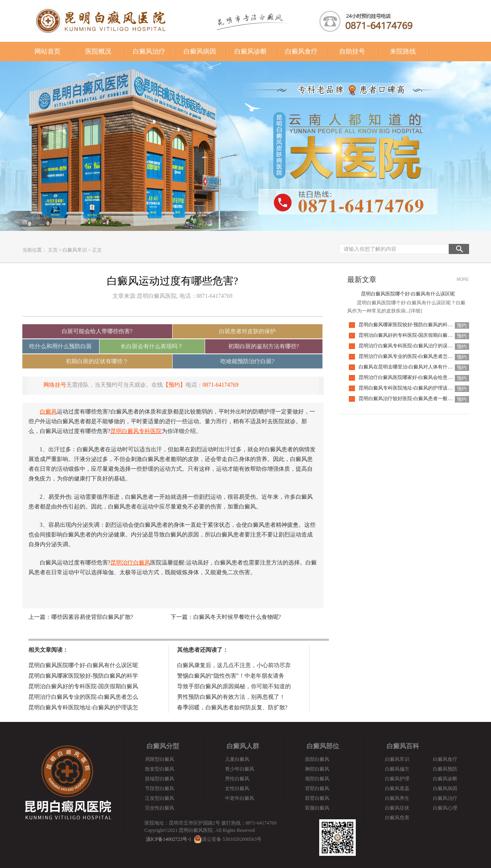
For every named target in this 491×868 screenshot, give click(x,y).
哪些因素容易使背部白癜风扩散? (92, 617)
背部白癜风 (317, 788)
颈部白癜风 (317, 779)
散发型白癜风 (160, 769)
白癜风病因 (200, 51)
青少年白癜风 (240, 769)
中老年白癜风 (240, 798)
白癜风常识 (75, 250)
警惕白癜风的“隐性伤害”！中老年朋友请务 (231, 676)
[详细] (416, 311)
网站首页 (48, 51)
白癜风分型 (163, 746)
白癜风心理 (445, 808)
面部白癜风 (317, 759)
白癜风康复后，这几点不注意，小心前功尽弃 (234, 665)
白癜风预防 (445, 769)
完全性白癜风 (160, 808)
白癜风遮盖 (397, 788)
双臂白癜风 (317, 798)
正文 (97, 250)
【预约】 (174, 385)
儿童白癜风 (237, 759)
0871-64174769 (221, 385)
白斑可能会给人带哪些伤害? (97, 331)
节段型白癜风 (160, 788)
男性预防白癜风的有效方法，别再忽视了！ (231, 697)
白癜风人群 (243, 746)
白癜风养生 (397, 798)
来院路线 (403, 51)
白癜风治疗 (149, 51)
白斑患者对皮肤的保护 (247, 331)
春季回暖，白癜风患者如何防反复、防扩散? (232, 708)
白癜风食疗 (301, 51)
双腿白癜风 (317, 808)
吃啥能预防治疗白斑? (247, 361)
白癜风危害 (397, 818)
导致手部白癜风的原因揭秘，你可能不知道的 (234, 686)
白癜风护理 (397, 779)
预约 (462, 325)
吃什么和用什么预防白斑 (61, 346)
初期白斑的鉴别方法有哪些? (264, 346)
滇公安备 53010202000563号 (232, 839)
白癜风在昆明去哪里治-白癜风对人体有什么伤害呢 (413, 367)
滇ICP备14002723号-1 (169, 839)
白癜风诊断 (251, 51)
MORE (463, 279)
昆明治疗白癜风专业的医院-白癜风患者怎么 (83, 697)
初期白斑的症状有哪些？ (97, 361)
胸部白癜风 (317, 769)
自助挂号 (352, 51)
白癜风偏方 (397, 769)
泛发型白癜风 (160, 798)
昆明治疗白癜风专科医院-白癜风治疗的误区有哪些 (413, 346)
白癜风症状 (397, 808)
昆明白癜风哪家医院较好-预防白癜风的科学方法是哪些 (418, 325)
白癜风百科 (403, 746)
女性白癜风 (237, 788)
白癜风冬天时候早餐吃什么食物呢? (237, 617)
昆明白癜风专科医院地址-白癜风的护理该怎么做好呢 (415, 388)
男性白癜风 (237, 779)
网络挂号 (55, 385)
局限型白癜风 (160, 759)
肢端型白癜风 (160, 779)
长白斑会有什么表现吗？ (152, 346)
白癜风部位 (323, 746)
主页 (53, 250)
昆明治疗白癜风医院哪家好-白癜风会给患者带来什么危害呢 (423, 377)
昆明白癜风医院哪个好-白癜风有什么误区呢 (83, 665)
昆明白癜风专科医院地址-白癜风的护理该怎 (83, 708)
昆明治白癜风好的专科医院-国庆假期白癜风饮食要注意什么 (423, 335)
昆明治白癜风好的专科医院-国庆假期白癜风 (83, 686)
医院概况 (98, 51)
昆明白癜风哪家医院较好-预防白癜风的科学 (83, 676)
